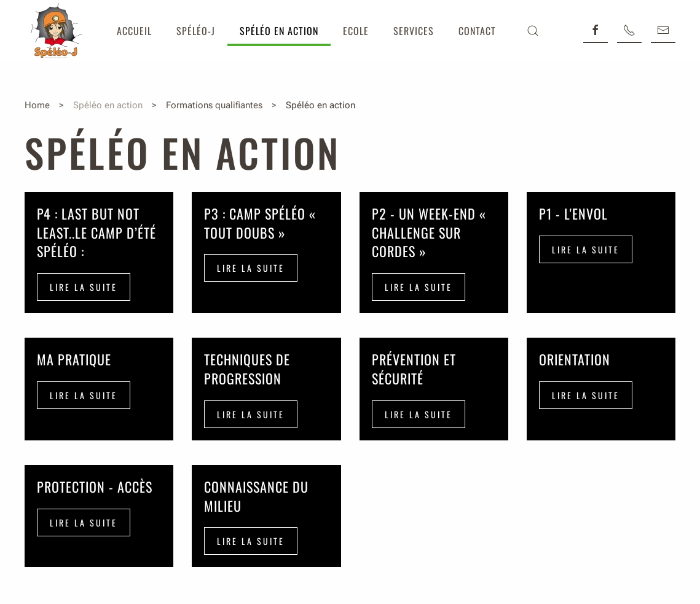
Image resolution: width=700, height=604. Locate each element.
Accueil (134, 31)
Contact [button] (477, 31)
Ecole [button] (356, 31)
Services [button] (414, 31)
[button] (533, 31)
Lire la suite (84, 287)
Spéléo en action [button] (279, 31)
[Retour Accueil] (55, 31)
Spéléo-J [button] (196, 31)
